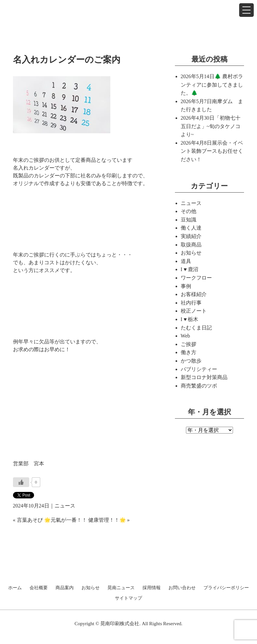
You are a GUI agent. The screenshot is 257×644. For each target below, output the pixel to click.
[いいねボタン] (21, 482)
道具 (186, 261)
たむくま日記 (196, 328)
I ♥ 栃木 (190, 319)
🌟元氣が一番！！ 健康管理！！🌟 (85, 520)
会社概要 (39, 588)
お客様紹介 (194, 294)
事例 (186, 286)
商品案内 (65, 588)
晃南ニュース (121, 588)
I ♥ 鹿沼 (190, 269)
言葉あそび (30, 520)
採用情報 (152, 588)
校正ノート (194, 311)
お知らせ (191, 253)
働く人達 (191, 228)
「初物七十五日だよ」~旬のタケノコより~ (211, 126)
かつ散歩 (191, 361)
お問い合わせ (182, 588)
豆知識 (189, 220)
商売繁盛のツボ (199, 386)
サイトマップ (128, 598)
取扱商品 (191, 245)
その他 (189, 211)
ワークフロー (196, 278)
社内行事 (191, 303)
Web (185, 336)
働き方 (189, 352)
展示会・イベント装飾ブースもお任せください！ (212, 151)
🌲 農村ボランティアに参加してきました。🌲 (212, 85)
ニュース (65, 506)
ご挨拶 (189, 344)
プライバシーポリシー (226, 588)
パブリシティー (199, 369)
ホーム (15, 588)
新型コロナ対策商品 (204, 377)
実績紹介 (191, 236)
